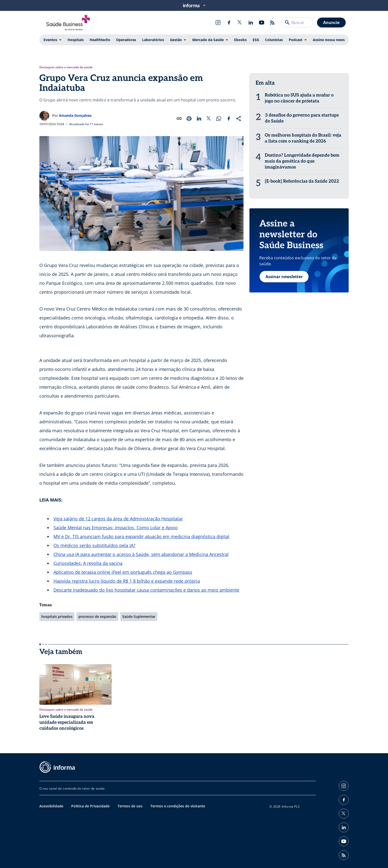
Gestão (176, 40)
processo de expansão (97, 616)
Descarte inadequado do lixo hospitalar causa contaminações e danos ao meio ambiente (146, 590)
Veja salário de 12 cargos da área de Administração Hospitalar (118, 519)
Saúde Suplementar (139, 616)
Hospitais (76, 40)
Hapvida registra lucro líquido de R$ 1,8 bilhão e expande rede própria (127, 581)
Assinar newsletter (284, 277)
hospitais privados (57, 616)
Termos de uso (130, 806)
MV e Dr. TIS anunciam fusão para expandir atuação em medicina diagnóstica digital (141, 536)
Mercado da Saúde (208, 40)
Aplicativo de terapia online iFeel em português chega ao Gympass (123, 572)
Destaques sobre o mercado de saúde (66, 67)
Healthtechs (100, 40)
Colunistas (274, 40)
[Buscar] (287, 23)
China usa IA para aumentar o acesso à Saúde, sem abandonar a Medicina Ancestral (141, 554)
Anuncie (331, 23)
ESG (256, 40)
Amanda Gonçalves (75, 115)
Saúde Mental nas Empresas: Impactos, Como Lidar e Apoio (116, 528)
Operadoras (126, 40)
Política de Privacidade (90, 806)
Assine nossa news (329, 40)
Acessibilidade (51, 806)
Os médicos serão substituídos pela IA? (94, 545)
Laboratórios (153, 40)
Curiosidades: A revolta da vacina (88, 563)
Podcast (296, 40)
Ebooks (240, 40)
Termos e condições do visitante (178, 806)
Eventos (50, 40)
